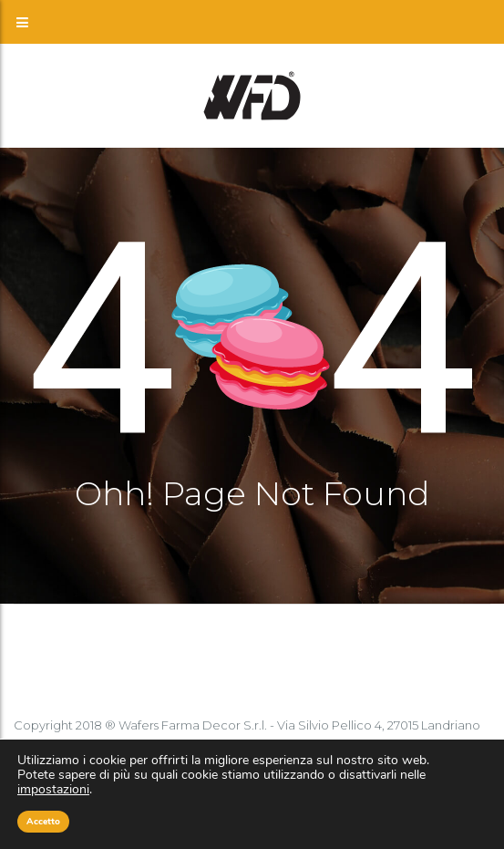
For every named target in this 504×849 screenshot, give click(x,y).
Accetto (43, 822)
